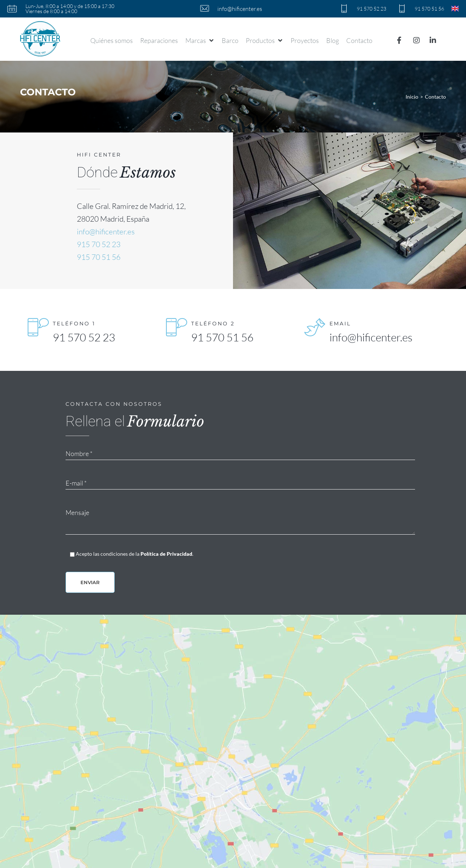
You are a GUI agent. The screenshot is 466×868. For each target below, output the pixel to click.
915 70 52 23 (99, 244)
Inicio (412, 97)
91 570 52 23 (84, 337)
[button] (200, 40)
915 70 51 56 (99, 257)
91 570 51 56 (222, 337)
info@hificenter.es (106, 231)
